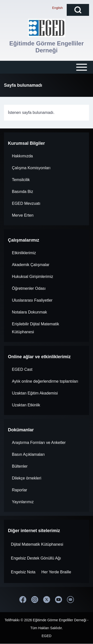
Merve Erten (23, 215)
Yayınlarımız (23, 502)
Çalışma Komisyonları (31, 168)
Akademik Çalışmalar (31, 265)
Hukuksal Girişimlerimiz (32, 277)
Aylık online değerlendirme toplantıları (45, 381)
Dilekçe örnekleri (27, 478)
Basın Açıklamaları (28, 454)
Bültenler (20, 466)
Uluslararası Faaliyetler (32, 300)
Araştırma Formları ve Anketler (39, 443)
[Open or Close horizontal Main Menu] (46, 67)
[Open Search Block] (78, 10)
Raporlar (19, 490)
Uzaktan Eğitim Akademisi (35, 393)
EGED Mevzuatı (26, 203)
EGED (47, 636)
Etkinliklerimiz (24, 253)
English (57, 8)
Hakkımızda (22, 156)
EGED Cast (22, 369)
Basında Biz (22, 192)
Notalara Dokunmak (29, 312)
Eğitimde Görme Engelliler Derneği (46, 47)
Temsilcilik (21, 180)
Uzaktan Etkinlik (26, 405)
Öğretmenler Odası (29, 288)
